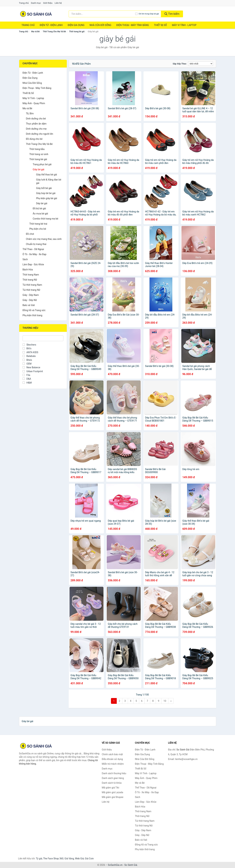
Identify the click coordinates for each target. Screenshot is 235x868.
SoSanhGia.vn (115, 865)
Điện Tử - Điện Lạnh (51, 25)
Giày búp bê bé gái (46, 193)
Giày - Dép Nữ (30, 300)
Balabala (29, 356)
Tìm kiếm (172, 14)
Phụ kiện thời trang (32, 315)
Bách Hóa (28, 270)
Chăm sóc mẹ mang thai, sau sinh (44, 239)
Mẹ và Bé (35, 32)
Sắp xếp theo (179, 64)
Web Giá (80, 859)
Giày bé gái (39, 169)
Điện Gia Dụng (76, 25)
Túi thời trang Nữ (31, 290)
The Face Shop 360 (53, 859)
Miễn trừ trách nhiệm (113, 764)
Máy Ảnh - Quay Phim (34, 103)
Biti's (27, 348)
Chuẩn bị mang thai (36, 244)
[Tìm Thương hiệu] (43, 338)
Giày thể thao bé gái (47, 175)
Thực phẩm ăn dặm (36, 124)
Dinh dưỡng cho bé (36, 119)
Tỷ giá (39, 859)
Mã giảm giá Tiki (110, 788)
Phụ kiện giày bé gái (47, 198)
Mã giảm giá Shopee (113, 797)
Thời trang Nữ (30, 280)
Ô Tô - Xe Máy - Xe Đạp (34, 254)
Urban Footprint (33, 371)
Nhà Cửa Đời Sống (100, 25)
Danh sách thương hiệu (114, 773)
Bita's (27, 360)
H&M (27, 383)
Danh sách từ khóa (112, 783)
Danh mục (36, 3)
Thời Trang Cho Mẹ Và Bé (54, 32)
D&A (27, 379)
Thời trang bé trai (38, 224)
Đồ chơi (30, 234)
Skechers (29, 345)
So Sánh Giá (131, 865)
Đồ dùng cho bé (34, 139)
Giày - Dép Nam (31, 295)
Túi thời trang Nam (32, 285)
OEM (27, 364)
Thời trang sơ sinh (39, 154)
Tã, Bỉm (30, 113)
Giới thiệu (48, 3)
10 (165, 701)
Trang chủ (24, 3)
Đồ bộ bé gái (39, 208)
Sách (25, 259)
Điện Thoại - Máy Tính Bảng (133, 25)
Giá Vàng (69, 859)
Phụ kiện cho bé (38, 229)
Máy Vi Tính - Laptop (184, 25)
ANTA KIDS (30, 352)
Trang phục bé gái (42, 164)
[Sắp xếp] (201, 64)
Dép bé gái (42, 203)
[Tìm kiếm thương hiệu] (102, 14)
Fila (26, 375)
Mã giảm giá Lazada (112, 792)
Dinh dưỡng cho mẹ (36, 129)
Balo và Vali (29, 305)
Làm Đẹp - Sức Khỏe (33, 264)
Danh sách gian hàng (113, 778)
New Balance (31, 367)
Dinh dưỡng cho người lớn (40, 134)
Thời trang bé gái (77, 32)
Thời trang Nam (31, 275)
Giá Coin (89, 859)
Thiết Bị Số (160, 25)
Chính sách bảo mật (112, 754)
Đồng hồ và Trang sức (34, 310)
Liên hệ (58, 3)
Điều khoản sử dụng (112, 759)
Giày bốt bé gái (44, 188)
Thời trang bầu (37, 149)
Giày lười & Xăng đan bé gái (49, 181)
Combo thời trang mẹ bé (46, 219)
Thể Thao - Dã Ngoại (33, 249)
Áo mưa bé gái (40, 214)
